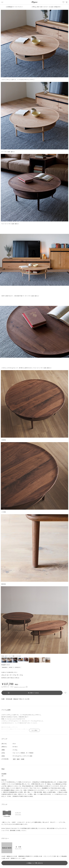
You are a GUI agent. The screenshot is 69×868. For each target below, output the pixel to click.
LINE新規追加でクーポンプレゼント (14, 7)
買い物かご (67, 2)
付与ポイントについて (21, 687)
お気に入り (63, 2)
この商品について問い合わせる (34, 863)
